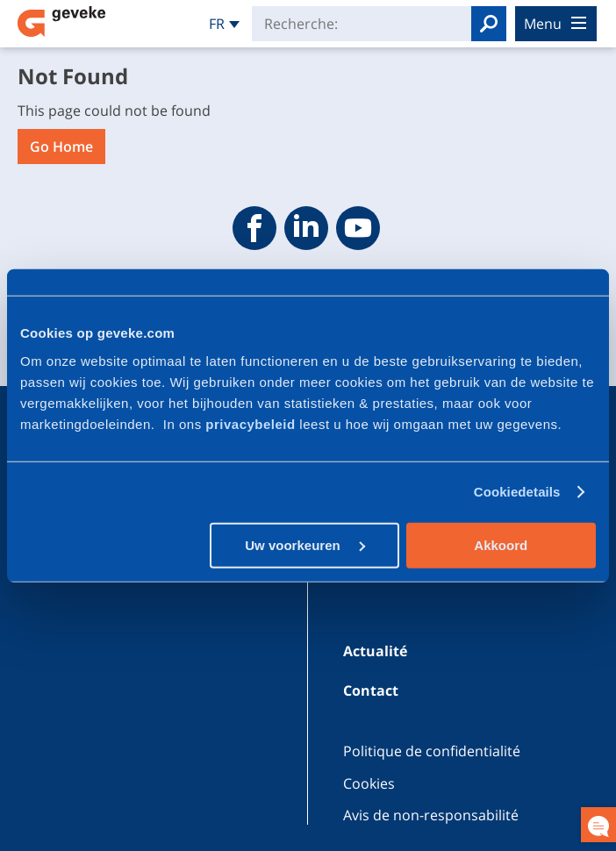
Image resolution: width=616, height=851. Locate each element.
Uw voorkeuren (305, 544)
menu (555, 24)
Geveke (61, 21)
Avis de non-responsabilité (431, 815)
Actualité (375, 651)
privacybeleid (252, 423)
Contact (371, 690)
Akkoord (501, 544)
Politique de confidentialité (432, 751)
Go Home (61, 147)
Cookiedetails (517, 492)
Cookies (369, 783)
